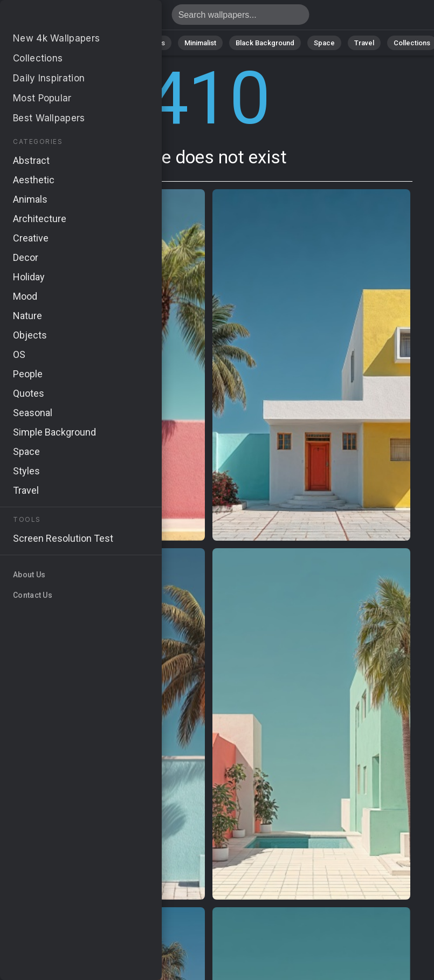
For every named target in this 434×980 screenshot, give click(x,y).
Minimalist (200, 43)
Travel (364, 43)
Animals (152, 43)
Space (324, 43)
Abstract (106, 43)
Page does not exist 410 (65, 18)
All (28, 43)
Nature (62, 43)
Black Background (265, 43)
